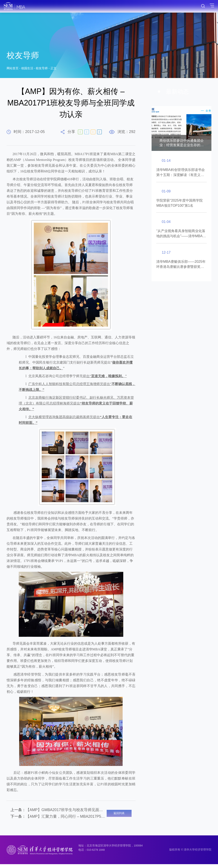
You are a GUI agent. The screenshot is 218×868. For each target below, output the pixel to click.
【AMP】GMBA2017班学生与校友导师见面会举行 (59, 811)
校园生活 (27, 69)
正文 (53, 69)
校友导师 (42, 69)
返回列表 (119, 815)
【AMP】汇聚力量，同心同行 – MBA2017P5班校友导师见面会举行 (59, 819)
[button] (158, 126)
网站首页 (13, 69)
